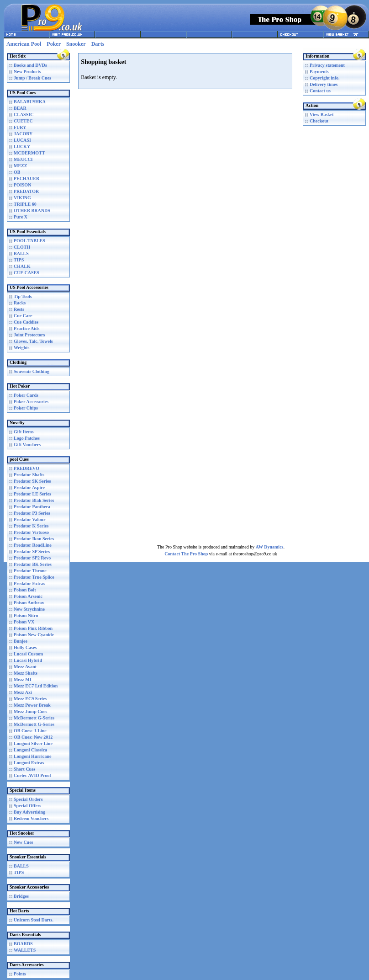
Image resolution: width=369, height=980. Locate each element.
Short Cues (25, 769)
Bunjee (21, 641)
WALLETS (25, 950)
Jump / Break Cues (32, 78)
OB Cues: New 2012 (33, 737)
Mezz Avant (25, 667)
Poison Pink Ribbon (33, 628)
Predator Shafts (29, 475)
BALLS (21, 253)
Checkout (319, 121)
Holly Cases (25, 647)
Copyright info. (325, 78)
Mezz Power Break (32, 705)
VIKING (22, 198)
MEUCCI (23, 159)
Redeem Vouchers (31, 818)
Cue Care (23, 316)
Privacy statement (327, 65)
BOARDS (23, 944)
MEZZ (20, 166)
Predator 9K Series (32, 481)
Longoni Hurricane (33, 756)
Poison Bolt (25, 590)
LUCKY (22, 146)
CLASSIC (24, 115)
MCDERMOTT (29, 153)
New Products (27, 72)
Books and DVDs (30, 65)
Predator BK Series (33, 564)
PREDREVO (26, 468)
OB (17, 172)
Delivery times (324, 84)
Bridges (21, 896)
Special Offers (27, 806)
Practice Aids (26, 328)
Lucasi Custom (28, 654)
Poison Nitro (26, 615)
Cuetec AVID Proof (32, 775)
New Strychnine (29, 609)
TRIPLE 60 (25, 204)
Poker (54, 44)
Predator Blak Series (34, 500)
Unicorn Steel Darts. (34, 920)
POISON (22, 185)
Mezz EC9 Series (30, 699)
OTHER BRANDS (32, 210)
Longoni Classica (30, 750)
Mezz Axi (23, 692)
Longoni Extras (29, 763)
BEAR (20, 108)
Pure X (21, 217)
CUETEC (23, 121)
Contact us (320, 91)
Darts (98, 44)
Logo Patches (27, 438)
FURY (20, 127)
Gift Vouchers (27, 445)
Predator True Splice (34, 577)
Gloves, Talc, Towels (33, 341)
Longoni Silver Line (33, 743)
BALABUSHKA (30, 102)
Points (20, 974)
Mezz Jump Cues (30, 711)
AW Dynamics (270, 547)
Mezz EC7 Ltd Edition (36, 686)
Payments (319, 72)
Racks (20, 303)
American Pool (24, 44)
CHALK (22, 266)
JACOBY (23, 134)
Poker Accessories (31, 402)
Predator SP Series (32, 551)
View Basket (322, 115)
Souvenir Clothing (32, 371)
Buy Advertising (29, 812)
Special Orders (28, 799)
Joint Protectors (29, 335)
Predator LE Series (32, 494)
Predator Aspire (29, 487)
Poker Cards (26, 395)
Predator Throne (30, 571)
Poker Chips (26, 408)
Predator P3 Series (32, 513)
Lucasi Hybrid (28, 660)
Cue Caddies (26, 322)
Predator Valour (29, 519)
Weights (21, 348)
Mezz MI (23, 679)
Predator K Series (31, 526)
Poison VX (24, 622)
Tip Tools (23, 296)
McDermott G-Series (34, 718)
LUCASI (22, 140)
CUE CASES (26, 273)
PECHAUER (26, 178)
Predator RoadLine (33, 545)
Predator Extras (29, 583)
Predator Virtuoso (31, 532)
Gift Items (24, 432)
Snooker (76, 44)
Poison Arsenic (28, 596)
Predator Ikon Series (34, 539)
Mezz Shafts (26, 673)
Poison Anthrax (29, 603)
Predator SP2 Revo (32, 558)
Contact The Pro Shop (186, 554)
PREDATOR (26, 191)
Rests (19, 309)
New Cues (24, 842)
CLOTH (22, 247)
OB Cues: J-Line (30, 731)
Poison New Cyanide (34, 635)
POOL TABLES (29, 241)
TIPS (19, 260)
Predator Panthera (32, 507)
